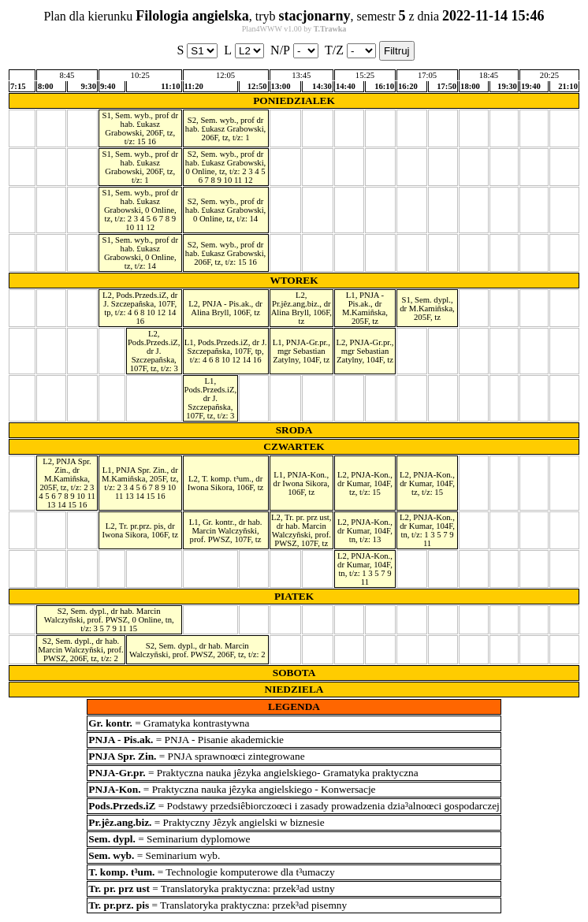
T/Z (350, 51)
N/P (294, 51)
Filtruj (397, 51)
